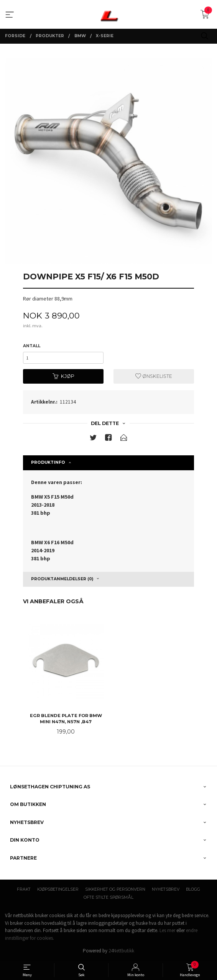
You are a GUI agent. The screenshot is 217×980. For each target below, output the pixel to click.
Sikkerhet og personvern (115, 889)
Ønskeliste (154, 376)
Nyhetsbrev (166, 889)
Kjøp (63, 376)
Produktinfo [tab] (48, 462)
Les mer (167, 930)
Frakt (24, 889)
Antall (32, 346)
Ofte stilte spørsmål (108, 897)
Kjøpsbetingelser (58, 889)
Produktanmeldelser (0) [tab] (62, 579)
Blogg (193, 889)
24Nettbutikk (121, 951)
